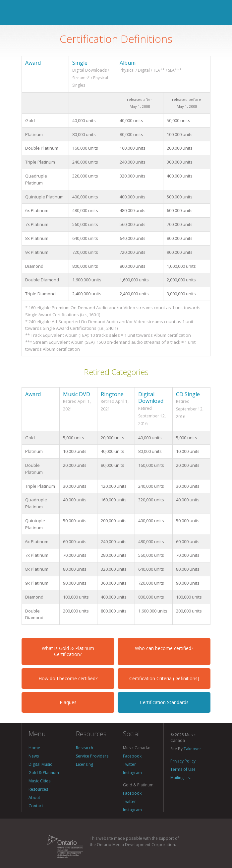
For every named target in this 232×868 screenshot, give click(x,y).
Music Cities (39, 781)
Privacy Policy (183, 761)
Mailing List (181, 778)
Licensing (85, 764)
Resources (38, 789)
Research (85, 748)
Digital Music (40, 764)
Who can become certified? (164, 648)
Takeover (192, 749)
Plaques (68, 702)
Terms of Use (183, 769)
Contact (36, 806)
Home (34, 748)
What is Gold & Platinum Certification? (68, 651)
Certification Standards (164, 702)
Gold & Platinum (44, 773)
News (34, 756)
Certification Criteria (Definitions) (164, 678)
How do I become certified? (68, 678)
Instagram (132, 773)
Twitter (129, 764)
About (34, 797)
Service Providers (92, 756)
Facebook (132, 756)
